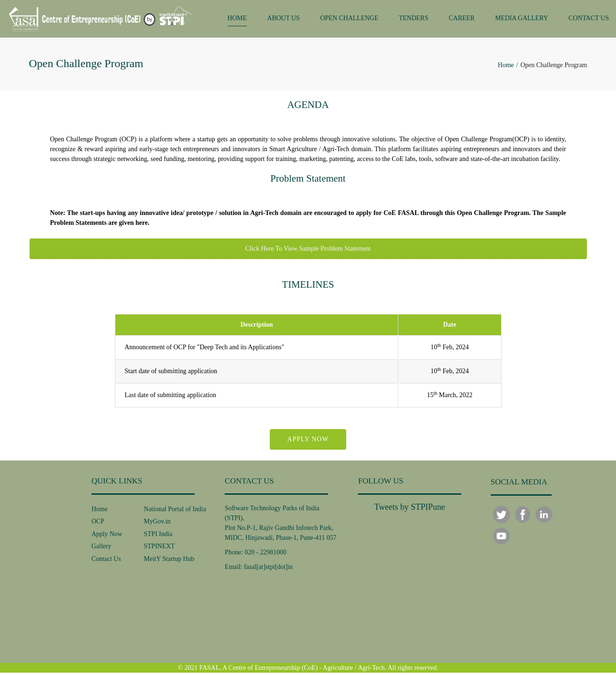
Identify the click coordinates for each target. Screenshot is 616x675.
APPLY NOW (308, 441)
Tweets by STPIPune (410, 509)
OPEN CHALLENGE (349, 19)
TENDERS (414, 19)
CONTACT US (589, 19)
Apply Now (107, 536)
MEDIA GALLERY (521, 19)
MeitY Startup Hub (169, 561)
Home (506, 67)
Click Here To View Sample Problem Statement (308, 251)
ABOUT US (284, 19)
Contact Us (106, 561)
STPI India (158, 536)
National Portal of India (175, 511)
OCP (98, 524)
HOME (237, 19)
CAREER (461, 19)
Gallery (101, 549)
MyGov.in (157, 524)
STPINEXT (160, 549)
